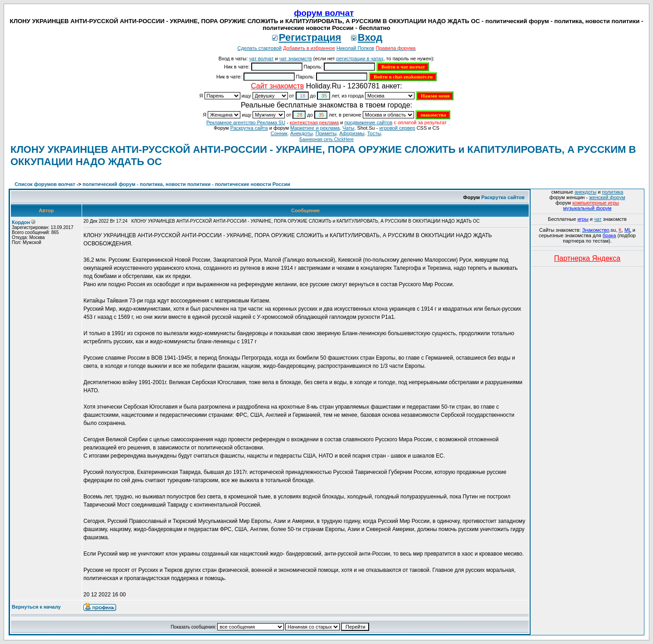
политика (613, 192)
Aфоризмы (352, 133)
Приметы (326, 133)
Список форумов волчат (45, 184)
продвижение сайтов (368, 122)
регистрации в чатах (360, 59)
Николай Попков (356, 48)
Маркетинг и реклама (315, 128)
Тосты (374, 133)
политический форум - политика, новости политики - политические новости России (186, 184)
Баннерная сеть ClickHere (326, 139)
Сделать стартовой (260, 48)
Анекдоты (302, 133)
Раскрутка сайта (249, 128)
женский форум (607, 197)
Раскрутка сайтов (503, 197)
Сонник (279, 133)
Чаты (348, 128)
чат (598, 219)
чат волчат (261, 59)
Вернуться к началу (36, 607)
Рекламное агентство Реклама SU (246, 122)
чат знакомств (296, 59)
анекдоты (585, 192)
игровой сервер (397, 128)
